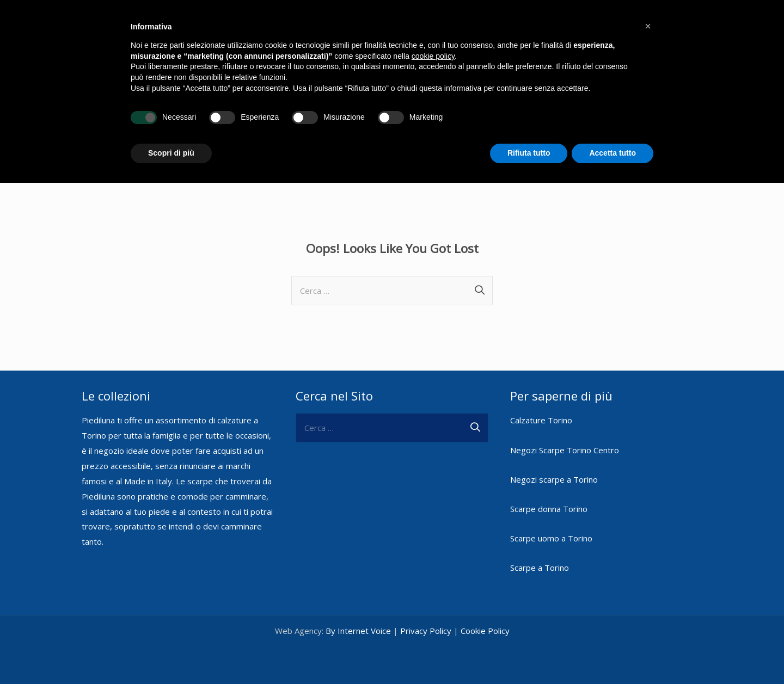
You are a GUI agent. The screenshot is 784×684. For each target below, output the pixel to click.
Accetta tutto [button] (612, 153)
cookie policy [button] (433, 56)
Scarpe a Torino (540, 568)
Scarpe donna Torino (549, 509)
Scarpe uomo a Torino (551, 538)
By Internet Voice (358, 631)
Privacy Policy (426, 631)
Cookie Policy (485, 631)
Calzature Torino (541, 420)
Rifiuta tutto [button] (529, 153)
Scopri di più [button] (171, 153)
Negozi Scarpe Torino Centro (565, 450)
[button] (648, 26)
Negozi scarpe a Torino (554, 479)
